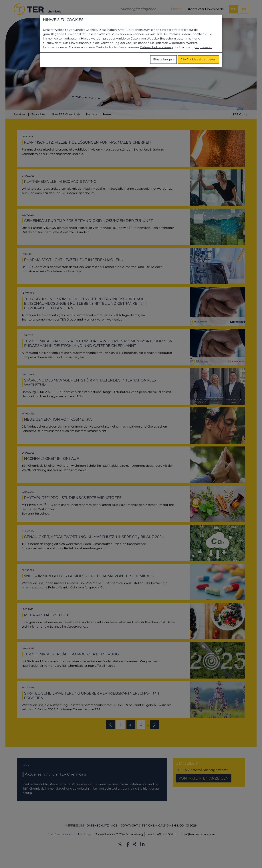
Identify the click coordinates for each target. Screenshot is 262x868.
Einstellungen (163, 59)
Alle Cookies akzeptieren (198, 59)
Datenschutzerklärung (156, 47)
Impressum (204, 47)
